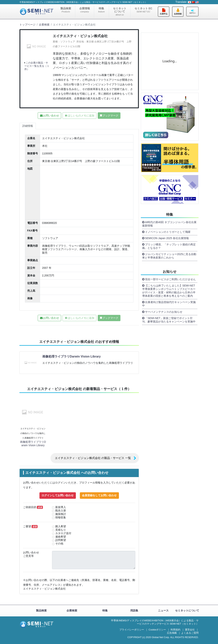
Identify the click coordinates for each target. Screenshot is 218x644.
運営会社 (190, 630)
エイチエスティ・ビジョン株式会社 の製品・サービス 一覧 (93, 458)
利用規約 (176, 630)
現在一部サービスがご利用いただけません (170, 279)
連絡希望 (61, 537)
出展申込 (164, 14)
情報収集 (61, 518)
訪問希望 (61, 540)
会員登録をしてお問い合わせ (99, 495)
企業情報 (85, 10)
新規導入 (61, 507)
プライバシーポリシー (132, 630)
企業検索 (44, 25)
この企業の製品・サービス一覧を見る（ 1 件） (37, 66)
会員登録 (178, 14)
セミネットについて (120, 11)
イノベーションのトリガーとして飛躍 (168, 232)
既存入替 (61, 511)
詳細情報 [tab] (28, 126)
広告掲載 (172, 633)
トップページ (27, 25)
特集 (101, 10)
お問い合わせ (51, 116)
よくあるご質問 (190, 633)
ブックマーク (110, 116)
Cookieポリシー (157, 630)
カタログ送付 (63, 533)
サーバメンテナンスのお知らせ (164, 312)
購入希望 (61, 526)
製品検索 (66, 10)
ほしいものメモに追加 (81, 116)
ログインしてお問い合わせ (58, 495)
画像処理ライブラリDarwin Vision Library (71, 356)
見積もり (61, 530)
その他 (59, 544)
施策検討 (61, 514)
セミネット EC (143, 10)
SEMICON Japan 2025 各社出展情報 (167, 238)
